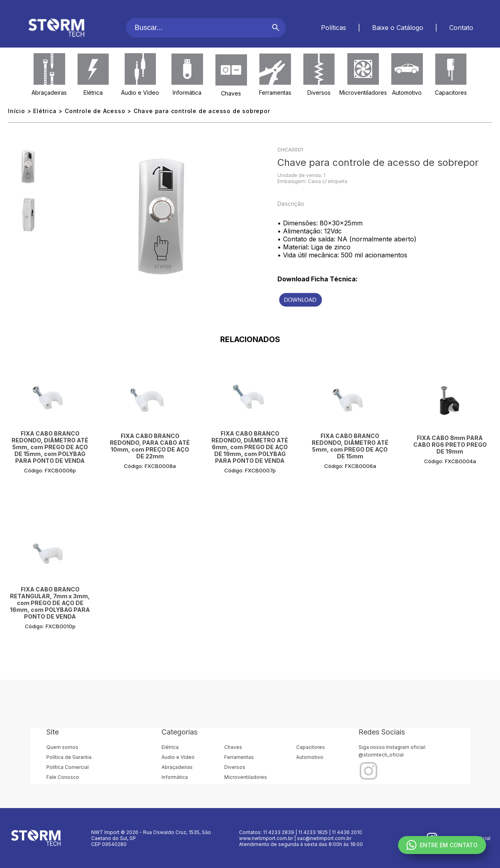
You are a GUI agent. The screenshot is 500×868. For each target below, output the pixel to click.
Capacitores (451, 93)
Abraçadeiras (49, 93)
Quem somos (62, 747)
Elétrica (93, 93)
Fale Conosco (63, 777)
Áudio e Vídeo (140, 93)
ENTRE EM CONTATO (442, 845)
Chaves (231, 93)
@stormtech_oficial (381, 755)
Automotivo (407, 93)
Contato (461, 28)
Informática (187, 93)
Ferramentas (275, 93)
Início (17, 111)
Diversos (319, 93)
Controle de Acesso (95, 111)
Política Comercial (68, 767)
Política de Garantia (69, 757)
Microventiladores (363, 93)
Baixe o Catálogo (398, 28)
